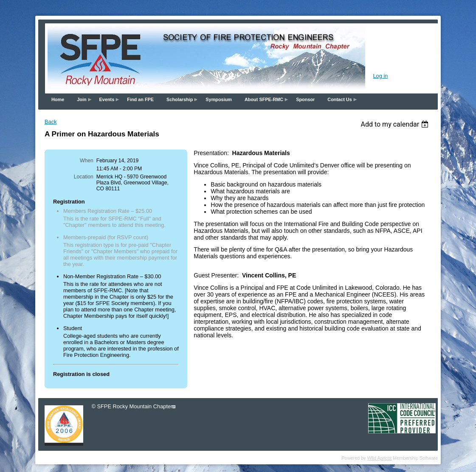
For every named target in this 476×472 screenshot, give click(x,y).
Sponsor (305, 99)
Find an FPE (140, 99)
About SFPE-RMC (264, 99)
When (87, 161)
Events (107, 99)
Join (82, 99)
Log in (380, 76)
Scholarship (180, 99)
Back (51, 122)
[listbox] (396, 124)
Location (84, 177)
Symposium (219, 99)
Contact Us (339, 99)
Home (58, 99)
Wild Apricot (379, 458)
